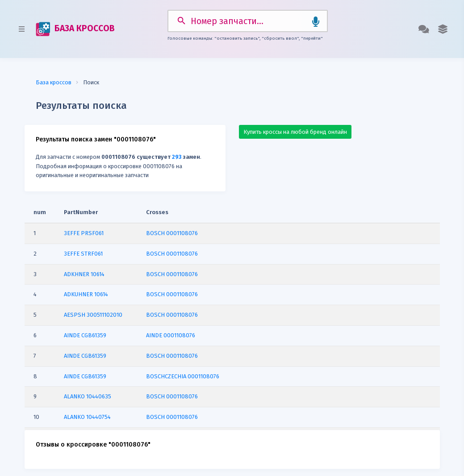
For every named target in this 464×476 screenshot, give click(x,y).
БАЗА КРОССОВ (73, 27)
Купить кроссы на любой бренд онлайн (295, 128)
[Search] (247, 19)
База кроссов (54, 78)
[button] (445, 27)
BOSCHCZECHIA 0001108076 (183, 372)
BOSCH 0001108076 (172, 229)
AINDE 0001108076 (171, 331)
